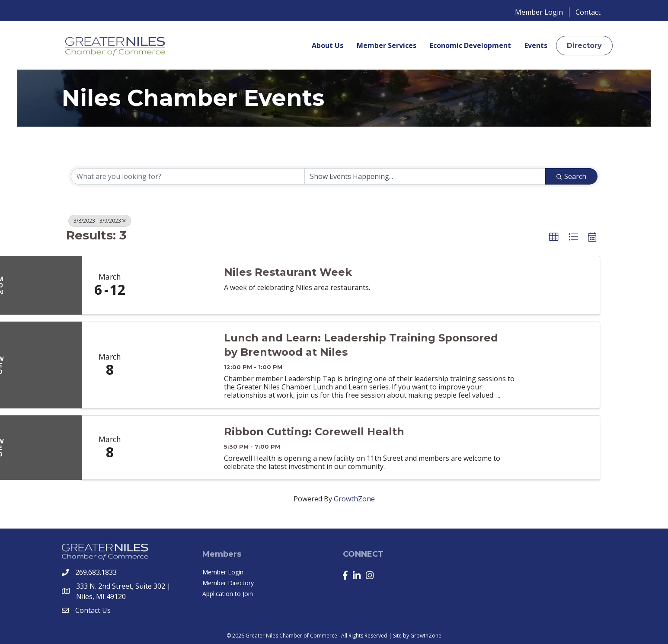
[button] (584, 46)
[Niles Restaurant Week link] (177, 285)
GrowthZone (354, 499)
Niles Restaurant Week (288, 272)
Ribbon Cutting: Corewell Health (314, 432)
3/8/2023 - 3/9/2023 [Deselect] (100, 221)
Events (536, 45)
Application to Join (228, 594)
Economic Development (470, 45)
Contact (588, 12)
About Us (328, 45)
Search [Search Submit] (571, 176)
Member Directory (228, 583)
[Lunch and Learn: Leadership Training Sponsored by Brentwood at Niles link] (177, 365)
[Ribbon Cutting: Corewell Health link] (177, 448)
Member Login (539, 12)
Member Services (387, 45)
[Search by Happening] (425, 176)
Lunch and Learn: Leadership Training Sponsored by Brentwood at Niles (361, 345)
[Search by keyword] (188, 176)
